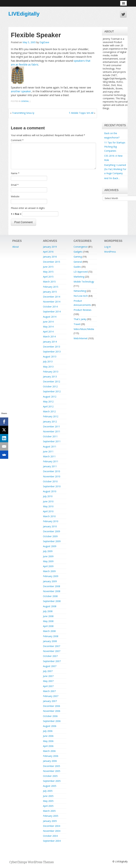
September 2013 (52, 352)
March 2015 (49, 282)
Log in (108, 247)
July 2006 (48, 731)
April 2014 (48, 332)
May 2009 (48, 561)
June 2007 (48, 676)
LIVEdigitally (24, 14)
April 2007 (48, 686)
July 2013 (48, 361)
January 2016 (50, 257)
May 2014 (48, 327)
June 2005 (48, 796)
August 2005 (50, 786)
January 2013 (50, 377)
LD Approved (81, 272)
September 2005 (52, 781)
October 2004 (50, 836)
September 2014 (52, 312)
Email (15, 185)
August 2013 (50, 357)
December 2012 (52, 381)
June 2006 (48, 736)
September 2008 (52, 601)
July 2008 (48, 611)
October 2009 (50, 536)
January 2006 (50, 761)
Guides (77, 267)
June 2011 (48, 451)
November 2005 (52, 771)
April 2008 (48, 626)
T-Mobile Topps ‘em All (81, 113)
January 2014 (50, 342)
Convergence (81, 247)
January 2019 (50, 247)
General (25, 101)
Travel (77, 324)
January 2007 (50, 701)
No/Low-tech (81, 296)
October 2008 (50, 596)
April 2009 (48, 566)
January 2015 (50, 292)
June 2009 (48, 556)
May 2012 (48, 401)
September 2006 (52, 721)
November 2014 (52, 302)
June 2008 (48, 616)
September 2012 (52, 391)
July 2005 (48, 791)
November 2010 (52, 476)
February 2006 (51, 756)
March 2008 (49, 631)
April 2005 (48, 806)
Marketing (79, 277)
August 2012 (50, 397)
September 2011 (52, 441)
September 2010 (52, 486)
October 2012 (50, 386)
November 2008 (52, 591)
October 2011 (50, 436)
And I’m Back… (112, 178)
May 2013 (48, 367)
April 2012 (48, 406)
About (16, 247)
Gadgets (78, 252)
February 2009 (51, 576)
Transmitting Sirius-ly (23, 113)
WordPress (110, 252)
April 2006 (48, 746)
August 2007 (50, 666)
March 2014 (49, 336)
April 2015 (48, 277)
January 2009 (50, 581)
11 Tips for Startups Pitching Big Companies (115, 147)
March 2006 (49, 751)
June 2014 (48, 322)
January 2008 (50, 641)
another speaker (21, 91)
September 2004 (52, 841)
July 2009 (48, 551)
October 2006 (50, 716)
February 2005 (51, 816)
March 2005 (49, 811)
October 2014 (50, 307)
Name (15, 173)
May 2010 (48, 506)
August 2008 (50, 606)
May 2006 (48, 741)
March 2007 (49, 691)
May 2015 (48, 272)
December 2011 (52, 426)
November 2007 (52, 651)
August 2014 (50, 317)
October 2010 (50, 481)
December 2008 (52, 586)
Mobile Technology (84, 282)
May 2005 (48, 801)
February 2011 (51, 461)
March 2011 (49, 456)
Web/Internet (81, 338)
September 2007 (52, 661)
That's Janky (80, 319)
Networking (80, 291)
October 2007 (50, 656)
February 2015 (51, 287)
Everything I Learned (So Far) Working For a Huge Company (115, 169)
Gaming (78, 257)
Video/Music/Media (84, 329)
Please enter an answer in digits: (28, 208)
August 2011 (50, 446)
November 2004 (52, 831)
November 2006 (52, 711)
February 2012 (51, 416)
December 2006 (52, 706)
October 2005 (50, 776)
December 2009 (52, 531)
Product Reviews (82, 310)
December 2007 (52, 646)
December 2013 (52, 347)
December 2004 (52, 826)
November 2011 (52, 431)
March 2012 (49, 411)
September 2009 (52, 541)
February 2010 (51, 521)
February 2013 (51, 372)
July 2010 (48, 496)
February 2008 (51, 636)
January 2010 (50, 526)
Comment (17, 140)
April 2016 (48, 252)
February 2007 (51, 696)
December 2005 (52, 766)
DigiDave (44, 42)
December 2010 (52, 471)
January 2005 (50, 821)
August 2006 (50, 726)
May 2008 (48, 621)
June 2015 (48, 267)
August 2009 (50, 546)
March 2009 (49, 571)
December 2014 (52, 297)
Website (15, 196)
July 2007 (48, 671)
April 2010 (48, 511)
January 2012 (50, 422)
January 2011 (50, 466)
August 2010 (50, 491)
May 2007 (48, 681)
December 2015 (52, 262)
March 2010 (49, 516)
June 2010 (48, 501)
